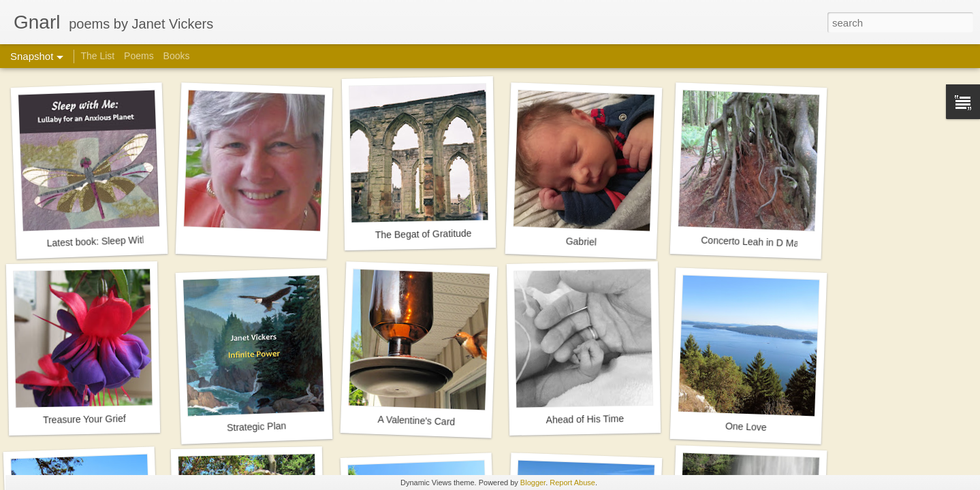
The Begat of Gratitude (424, 234)
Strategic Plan (257, 426)
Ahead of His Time (585, 419)
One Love (746, 427)
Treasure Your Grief (84, 419)
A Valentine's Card (416, 421)
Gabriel (582, 242)
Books (177, 56)
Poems (139, 56)
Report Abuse (572, 483)
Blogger (533, 483)
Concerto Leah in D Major (755, 242)
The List (99, 56)
